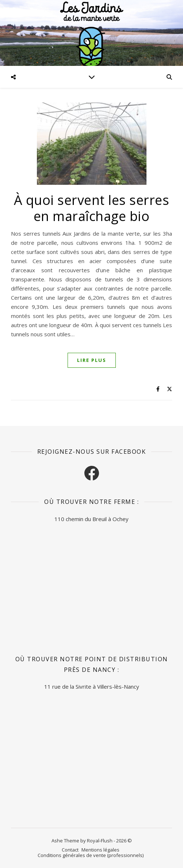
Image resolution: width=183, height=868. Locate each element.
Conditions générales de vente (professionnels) (91, 855)
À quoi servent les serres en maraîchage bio (92, 208)
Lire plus (92, 360)
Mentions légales (100, 850)
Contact (70, 850)
